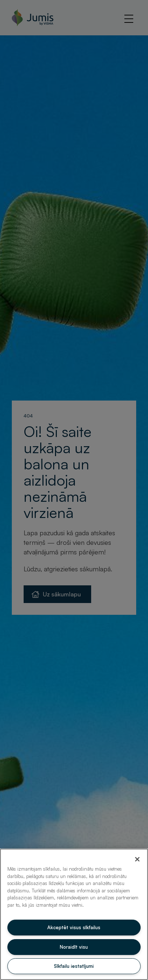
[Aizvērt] (137, 859)
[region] (74, 914)
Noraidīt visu (74, 947)
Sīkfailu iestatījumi (74, 966)
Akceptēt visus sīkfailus (74, 927)
